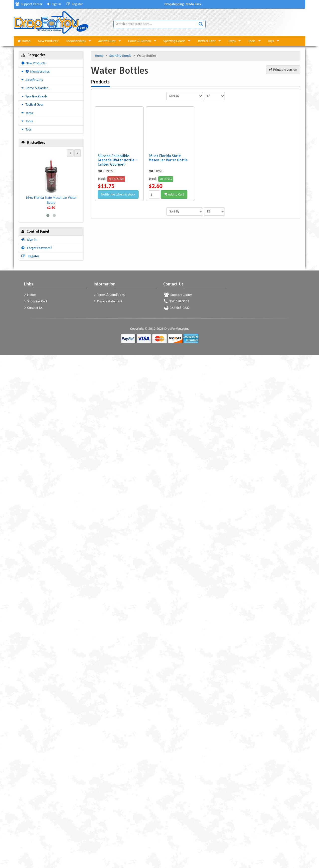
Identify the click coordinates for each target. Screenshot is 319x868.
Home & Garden (140, 41)
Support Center (29, 4)
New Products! (48, 41)
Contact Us (34, 308)
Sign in (54, 4)
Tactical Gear (207, 41)
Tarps (232, 41)
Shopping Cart (36, 301)
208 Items (166, 179)
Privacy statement (108, 301)
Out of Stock (116, 179)
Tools (252, 41)
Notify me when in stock (118, 194)
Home (24, 41)
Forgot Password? (37, 248)
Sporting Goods (174, 41)
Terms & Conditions (109, 295)
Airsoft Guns (107, 41)
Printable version (283, 70)
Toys (271, 41)
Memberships (76, 41)
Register (75, 4)
